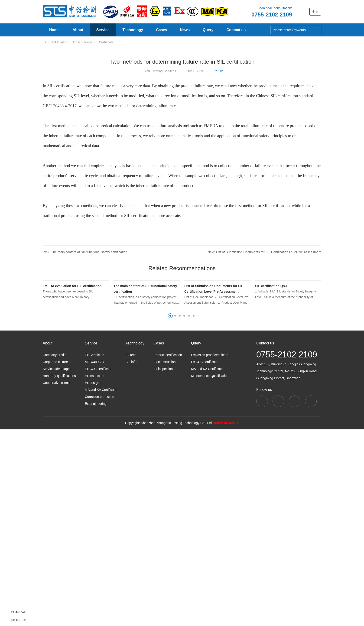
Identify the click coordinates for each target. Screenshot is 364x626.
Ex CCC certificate (98, 565)
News (185, 30)
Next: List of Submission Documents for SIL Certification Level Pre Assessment (265, 398)
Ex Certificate (94, 551)
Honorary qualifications (59, 572)
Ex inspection (94, 572)
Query (208, 30)
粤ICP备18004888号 (226, 620)
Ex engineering (96, 600)
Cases (161, 30)
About (78, 30)
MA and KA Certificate (101, 586)
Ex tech (131, 551)
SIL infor (132, 558)
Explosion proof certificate (210, 551)
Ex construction (165, 558)
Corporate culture (55, 558)
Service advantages (57, 565)
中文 (315, 12)
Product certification (168, 551)
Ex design (92, 579)
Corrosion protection (99, 593)
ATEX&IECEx (95, 558)
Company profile (54, 551)
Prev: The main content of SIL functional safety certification (84, 398)
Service (103, 30)
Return (219, 217)
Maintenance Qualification (210, 572)
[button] (170, 512)
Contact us (236, 30)
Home (54, 30)
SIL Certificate (110, 188)
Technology (133, 30)
